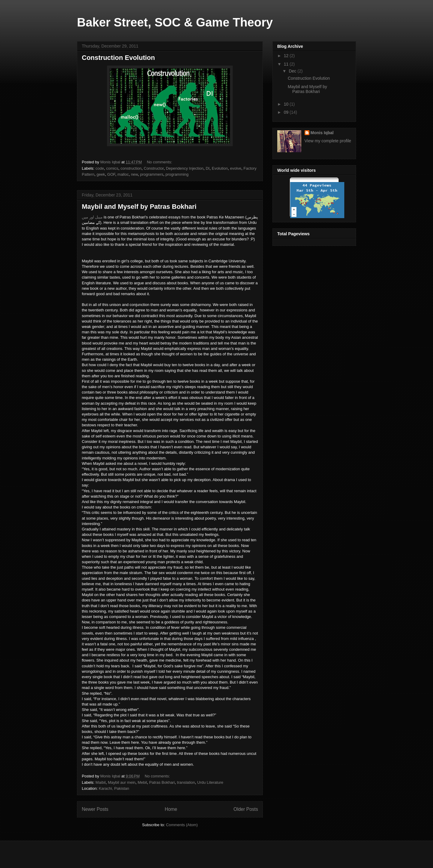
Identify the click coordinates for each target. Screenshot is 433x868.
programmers (152, 174)
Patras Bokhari (162, 782)
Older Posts (246, 809)
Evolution (220, 168)
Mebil (142, 782)
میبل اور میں (92, 217)
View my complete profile (328, 141)
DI (208, 168)
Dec (293, 71)
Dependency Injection (185, 168)
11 (287, 64)
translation (186, 782)
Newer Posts (95, 809)
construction (131, 168)
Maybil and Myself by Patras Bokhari (139, 207)
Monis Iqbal (322, 133)
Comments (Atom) (182, 825)
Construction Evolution (118, 58)
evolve (236, 168)
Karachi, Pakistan (114, 788)
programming (177, 174)
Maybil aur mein (122, 782)
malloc (123, 174)
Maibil (101, 782)
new (134, 174)
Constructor (154, 168)
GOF (111, 174)
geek (101, 174)
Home (171, 809)
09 (287, 112)
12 (287, 56)
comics (112, 168)
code (100, 168)
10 (287, 104)
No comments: (160, 162)
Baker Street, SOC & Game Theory (175, 22)
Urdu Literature (210, 782)
